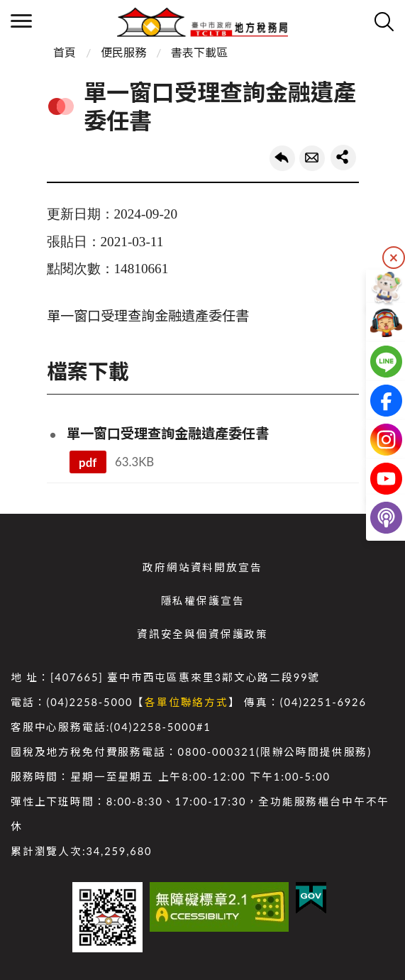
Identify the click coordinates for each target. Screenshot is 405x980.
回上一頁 (282, 158)
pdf (88, 462)
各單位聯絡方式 (187, 702)
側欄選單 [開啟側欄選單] (21, 21)
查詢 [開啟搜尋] (384, 21)
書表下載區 (199, 52)
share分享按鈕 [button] (343, 158)
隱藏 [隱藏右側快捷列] (394, 258)
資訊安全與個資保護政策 (202, 634)
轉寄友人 (312, 158)
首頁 (65, 52)
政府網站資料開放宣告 (202, 567)
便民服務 (123, 52)
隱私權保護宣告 (203, 601)
